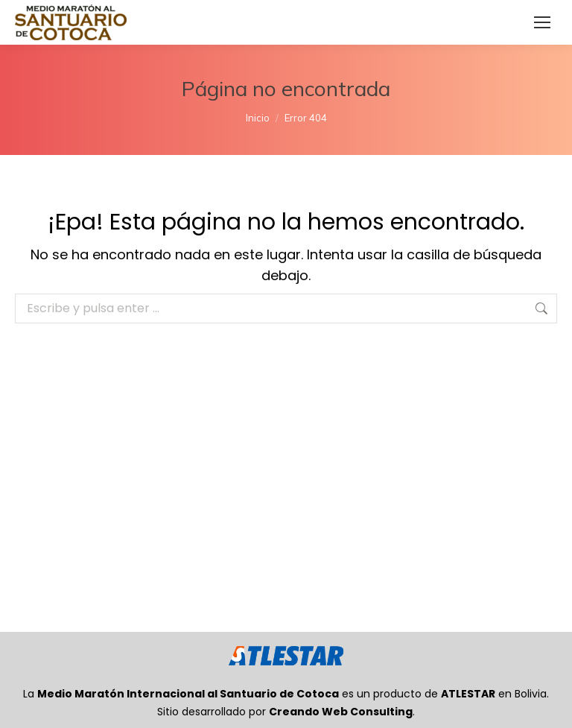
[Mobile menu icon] (542, 22)
